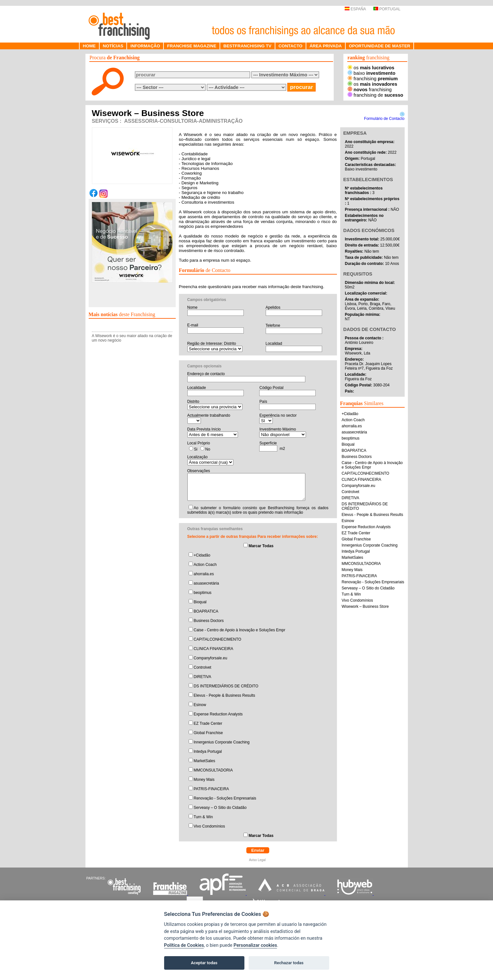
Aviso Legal (258, 860)
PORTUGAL (387, 9)
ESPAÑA (355, 9)
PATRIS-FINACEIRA (212, 789)
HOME (89, 46)
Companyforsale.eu (211, 658)
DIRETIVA (202, 677)
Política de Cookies (184, 945)
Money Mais (204, 780)
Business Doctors (209, 621)
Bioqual (200, 602)
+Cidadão (202, 555)
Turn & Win (203, 817)
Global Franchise (208, 733)
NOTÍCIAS (113, 46)
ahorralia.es (204, 574)
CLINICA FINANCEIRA (214, 649)
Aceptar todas (204, 963)
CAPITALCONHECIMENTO (218, 639)
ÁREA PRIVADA (326, 46)
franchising (373, 79)
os (371, 68)
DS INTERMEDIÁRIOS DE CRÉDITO (226, 686)
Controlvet (203, 667)
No (208, 449)
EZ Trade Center (208, 723)
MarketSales (205, 761)
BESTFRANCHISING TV (247, 46)
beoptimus (203, 593)
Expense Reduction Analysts (218, 714)
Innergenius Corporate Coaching (222, 742)
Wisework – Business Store (365, 606)
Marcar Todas (261, 546)
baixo (372, 73)
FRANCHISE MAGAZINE (192, 46)
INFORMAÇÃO (145, 46)
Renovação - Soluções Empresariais (225, 798)
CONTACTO (291, 46)
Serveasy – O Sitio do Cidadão (220, 808)
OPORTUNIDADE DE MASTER (380, 46)
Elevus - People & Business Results (225, 695)
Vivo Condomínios (209, 826)
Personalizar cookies (255, 945)
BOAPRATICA (206, 611)
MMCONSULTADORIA (213, 770)
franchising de (375, 95)
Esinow (200, 705)
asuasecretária (207, 583)
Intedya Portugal (208, 752)
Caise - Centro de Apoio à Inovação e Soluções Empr (240, 630)
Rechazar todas (289, 963)
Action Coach (205, 565)
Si (196, 449)
